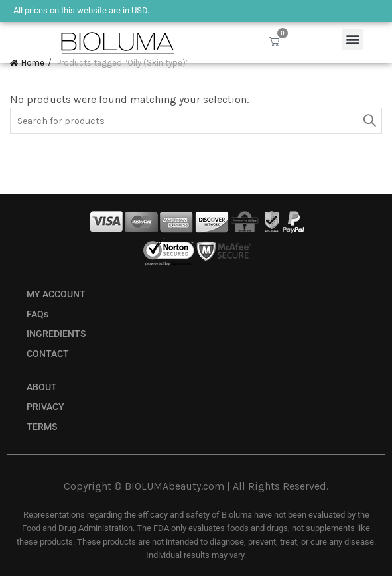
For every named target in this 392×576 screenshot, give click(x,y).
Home (33, 63)
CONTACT (48, 354)
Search (369, 121)
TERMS (42, 427)
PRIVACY (45, 407)
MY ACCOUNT (56, 294)
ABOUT (42, 387)
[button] (353, 39)
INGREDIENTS (56, 334)
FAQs (37, 314)
